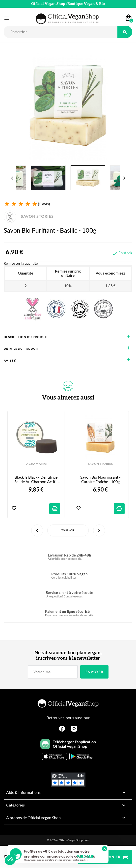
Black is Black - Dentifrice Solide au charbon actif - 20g (36, 480)
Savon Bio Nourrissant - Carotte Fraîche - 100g (101, 479)
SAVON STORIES (29, 216)
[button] (10, 860)
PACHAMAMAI (36, 464)
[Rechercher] (61, 32)
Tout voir (68, 530)
